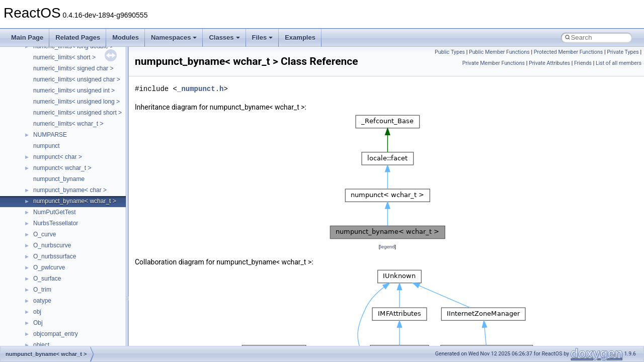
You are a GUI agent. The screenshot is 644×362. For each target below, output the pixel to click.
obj (37, 312)
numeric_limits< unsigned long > (76, 102)
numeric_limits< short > (64, 57)
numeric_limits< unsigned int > (74, 90)
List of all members (619, 63)
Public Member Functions (499, 52)
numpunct (47, 146)
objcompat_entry (56, 334)
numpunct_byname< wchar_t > (75, 201)
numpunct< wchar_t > (62, 168)
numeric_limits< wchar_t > (68, 124)
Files (263, 37)
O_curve (45, 234)
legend (387, 247)
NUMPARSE (50, 135)
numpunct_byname (59, 179)
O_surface (47, 279)
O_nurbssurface (55, 256)
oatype (42, 301)
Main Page (27, 37)
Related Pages (78, 37)
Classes (224, 37)
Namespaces (174, 37)
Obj (38, 323)
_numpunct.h (200, 89)
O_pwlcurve (49, 267)
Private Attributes (549, 63)
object (41, 345)
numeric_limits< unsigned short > (77, 113)
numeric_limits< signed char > (73, 68)
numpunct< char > (58, 157)
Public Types (450, 52)
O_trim (42, 290)
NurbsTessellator (56, 223)
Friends (583, 63)
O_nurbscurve (52, 245)
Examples (300, 37)
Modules (126, 37)
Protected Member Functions (569, 52)
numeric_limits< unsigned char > (77, 79)
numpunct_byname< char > (70, 190)
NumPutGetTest (55, 212)
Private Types (623, 52)
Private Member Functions (494, 63)
